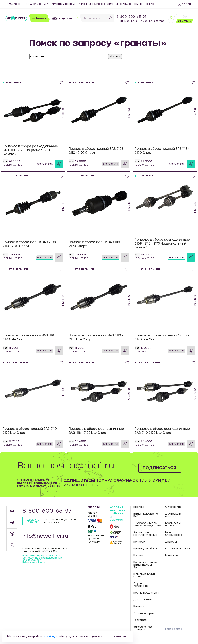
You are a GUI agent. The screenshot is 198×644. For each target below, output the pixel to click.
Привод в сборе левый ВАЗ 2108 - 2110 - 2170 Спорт (30, 244)
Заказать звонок (33, 521)
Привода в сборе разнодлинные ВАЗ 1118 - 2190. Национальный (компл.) (30, 150)
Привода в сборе (145, 549)
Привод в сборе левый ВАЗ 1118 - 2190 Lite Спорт (29, 337)
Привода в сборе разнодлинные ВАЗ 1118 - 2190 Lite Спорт (96, 431)
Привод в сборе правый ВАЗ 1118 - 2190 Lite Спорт (162, 337)
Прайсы (139, 507)
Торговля (140, 620)
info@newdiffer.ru (45, 536)
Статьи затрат (144, 613)
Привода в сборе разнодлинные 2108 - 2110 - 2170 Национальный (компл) (162, 244)
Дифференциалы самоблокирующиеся (147, 524)
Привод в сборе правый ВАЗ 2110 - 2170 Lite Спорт (31, 431)
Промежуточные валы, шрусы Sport (145, 565)
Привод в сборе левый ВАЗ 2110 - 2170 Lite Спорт (96, 337)
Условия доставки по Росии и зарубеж (118, 513)
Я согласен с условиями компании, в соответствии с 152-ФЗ (39, 483)
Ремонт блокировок (92, 4)
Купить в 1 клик (45, 164)
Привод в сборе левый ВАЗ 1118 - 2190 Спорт (95, 244)
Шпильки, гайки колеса (144, 575)
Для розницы (143, 600)
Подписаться (159, 468)
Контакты (151, 4)
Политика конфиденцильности (41, 556)
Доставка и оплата (36, 4)
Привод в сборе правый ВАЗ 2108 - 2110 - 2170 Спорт (97, 151)
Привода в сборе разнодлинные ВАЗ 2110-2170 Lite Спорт (162, 431)
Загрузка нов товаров (143, 628)
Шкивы (138, 555)
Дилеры (112, 4)
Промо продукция (146, 593)
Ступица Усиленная (141, 585)
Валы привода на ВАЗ (146, 515)
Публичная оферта (34, 562)
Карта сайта (174, 629)
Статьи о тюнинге (131, 4)
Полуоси (139, 542)
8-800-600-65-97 (131, 17)
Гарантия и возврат (63, 4)
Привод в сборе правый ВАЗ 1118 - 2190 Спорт (162, 151)
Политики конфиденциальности (37, 483)
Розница (139, 606)
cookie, (49, 636)
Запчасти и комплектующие (145, 534)
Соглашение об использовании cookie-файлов (42, 559)
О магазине (14, 4)
